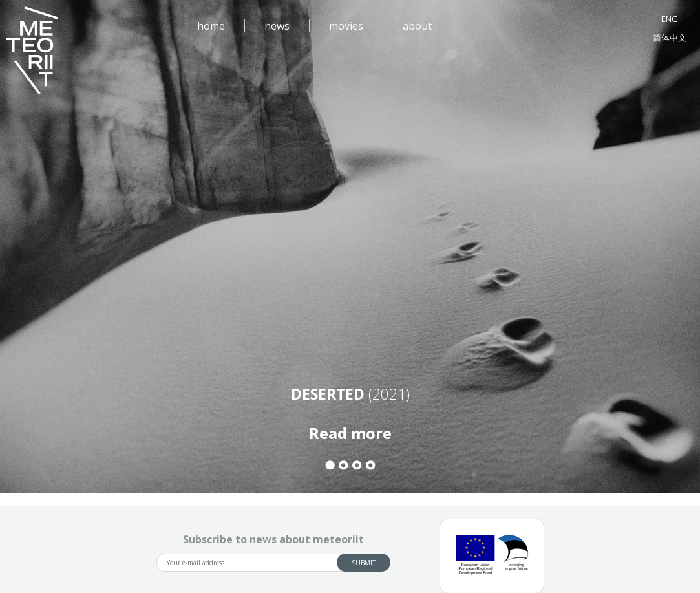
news (277, 26)
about (417, 26)
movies (346, 26)
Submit (364, 563)
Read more (350, 433)
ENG (670, 19)
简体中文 (670, 38)
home (211, 26)
